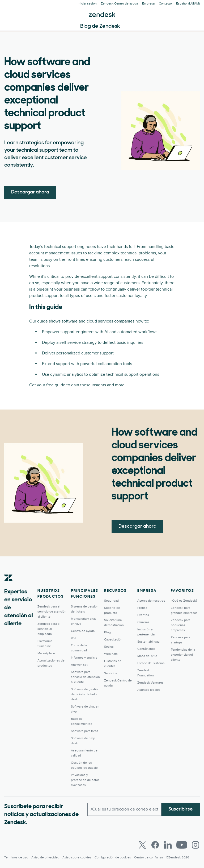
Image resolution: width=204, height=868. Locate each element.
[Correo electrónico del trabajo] (124, 809)
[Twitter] (142, 845)
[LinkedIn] (168, 845)
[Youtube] (182, 845)
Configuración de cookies (113, 857)
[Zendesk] (8, 586)
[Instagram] (195, 845)
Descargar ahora (30, 192)
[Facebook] (155, 845)
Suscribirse (181, 809)
